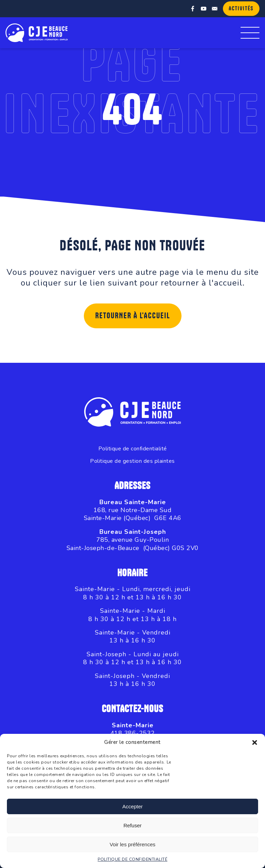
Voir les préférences (133, 844)
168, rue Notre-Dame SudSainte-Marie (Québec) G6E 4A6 (133, 514)
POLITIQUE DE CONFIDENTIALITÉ (132, 859)
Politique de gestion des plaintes (132, 461)
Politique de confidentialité (133, 449)
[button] (255, 742)
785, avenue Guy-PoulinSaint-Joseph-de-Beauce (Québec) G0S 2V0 (133, 544)
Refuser (133, 825)
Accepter (132, 806)
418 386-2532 (133, 733)
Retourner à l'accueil (133, 316)
